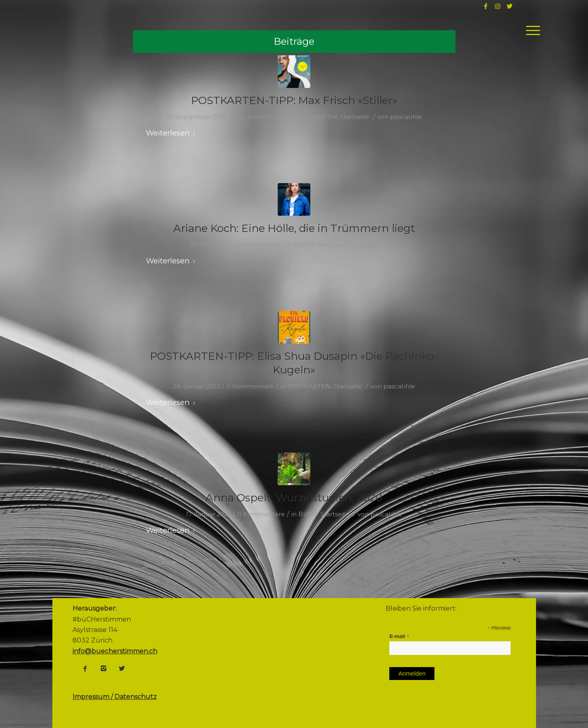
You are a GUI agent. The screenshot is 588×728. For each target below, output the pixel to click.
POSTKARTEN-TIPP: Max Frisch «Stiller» (294, 100)
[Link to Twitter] (510, 6)
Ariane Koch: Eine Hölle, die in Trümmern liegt (294, 228)
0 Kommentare (257, 117)
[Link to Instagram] (498, 6)
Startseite (355, 117)
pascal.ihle (406, 117)
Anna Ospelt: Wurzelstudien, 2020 (294, 498)
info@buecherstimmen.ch (115, 651)
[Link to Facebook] (486, 6)
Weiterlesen (172, 133)
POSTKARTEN (316, 117)
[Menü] (530, 30)
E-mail (399, 637)
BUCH (304, 245)
